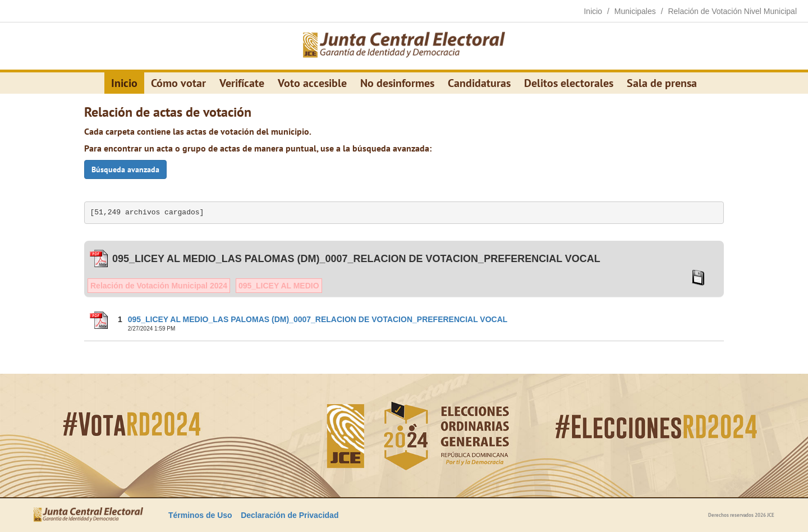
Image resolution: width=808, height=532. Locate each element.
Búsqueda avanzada (125, 169)
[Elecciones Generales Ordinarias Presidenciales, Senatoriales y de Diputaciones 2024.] (404, 46)
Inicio (124, 83)
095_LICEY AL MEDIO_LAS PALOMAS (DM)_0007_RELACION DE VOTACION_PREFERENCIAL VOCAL (318, 319)
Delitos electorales (569, 83)
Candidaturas (479, 83)
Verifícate (242, 83)
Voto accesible (312, 83)
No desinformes (397, 83)
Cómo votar (178, 83)
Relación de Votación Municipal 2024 (159, 286)
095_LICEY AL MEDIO (279, 286)
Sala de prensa (662, 83)
